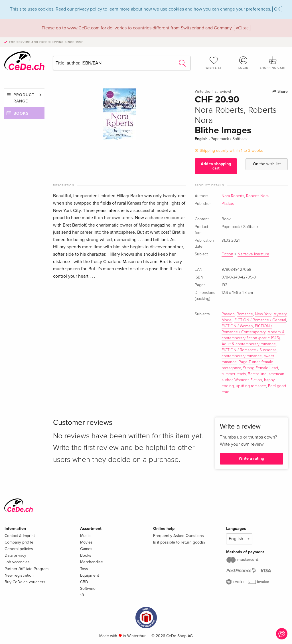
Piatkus (228, 204)
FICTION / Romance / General (260, 320)
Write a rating (251, 458)
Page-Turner (249, 362)
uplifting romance (251, 386)
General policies (19, 549)
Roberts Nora (257, 196)
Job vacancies (17, 562)
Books (21, 113)
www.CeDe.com (83, 28)
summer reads (234, 374)
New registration (19, 575)
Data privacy (15, 555)
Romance (245, 314)
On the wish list (267, 164)
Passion (228, 314)
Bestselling (257, 374)
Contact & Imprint (20, 536)
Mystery (280, 314)
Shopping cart (273, 63)
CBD (84, 582)
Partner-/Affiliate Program (27, 569)
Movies (86, 542)
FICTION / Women (237, 326)
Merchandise (92, 562)
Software (88, 589)
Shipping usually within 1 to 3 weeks (231, 151)
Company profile (19, 542)
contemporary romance (242, 356)
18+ (83, 595)
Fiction (227, 254)
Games (86, 549)
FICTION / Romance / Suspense (249, 350)
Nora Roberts (233, 196)
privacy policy (88, 9)
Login (243, 63)
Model (227, 320)
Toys (84, 569)
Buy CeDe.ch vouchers (25, 582)
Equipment (90, 575)
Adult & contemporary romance (249, 344)
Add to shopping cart (216, 166)
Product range (24, 98)
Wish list (214, 63)
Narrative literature (253, 254)
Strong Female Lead (260, 368)
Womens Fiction (248, 380)
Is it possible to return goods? (179, 542)
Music (85, 536)
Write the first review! (213, 92)
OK (277, 9)
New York (263, 314)
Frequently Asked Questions (179, 536)
